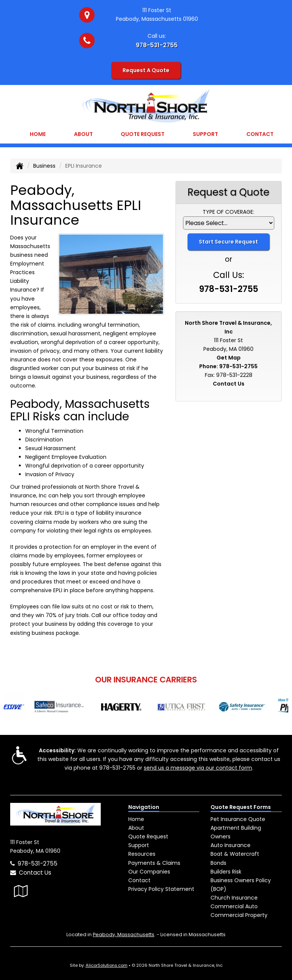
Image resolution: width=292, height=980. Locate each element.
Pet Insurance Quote (238, 819)
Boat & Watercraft (235, 854)
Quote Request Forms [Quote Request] (241, 807)
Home (38, 134)
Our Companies (149, 872)
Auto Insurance (231, 845)
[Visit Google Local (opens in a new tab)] (21, 891)
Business (44, 166)
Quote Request (148, 836)
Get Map (229, 358)
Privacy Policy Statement (161, 889)
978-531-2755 (157, 45)
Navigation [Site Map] (144, 807)
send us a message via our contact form (198, 768)
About (83, 134)
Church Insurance (234, 898)
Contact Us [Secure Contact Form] (229, 384)
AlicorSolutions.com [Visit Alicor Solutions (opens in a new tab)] (107, 965)
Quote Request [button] (143, 134)
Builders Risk (226, 872)
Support (139, 845)
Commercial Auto (234, 906)
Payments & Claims (154, 863)
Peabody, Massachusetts (124, 934)
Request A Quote (146, 70)
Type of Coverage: (228, 212)
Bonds (218, 863)
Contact (260, 134)
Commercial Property (239, 915)
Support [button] (205, 134)
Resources (142, 854)
